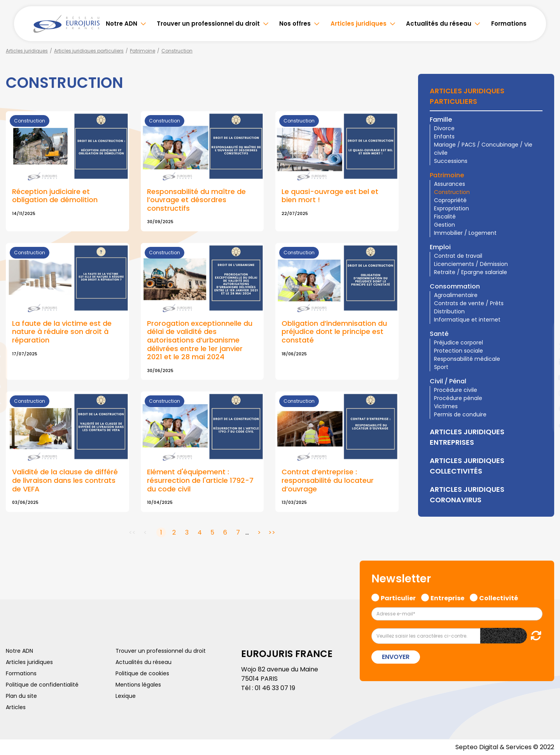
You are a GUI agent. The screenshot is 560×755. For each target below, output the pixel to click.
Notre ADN (122, 24)
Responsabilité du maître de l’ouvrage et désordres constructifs (196, 200)
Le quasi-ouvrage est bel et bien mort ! (330, 196)
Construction (177, 51)
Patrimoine (143, 51)
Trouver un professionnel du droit (208, 24)
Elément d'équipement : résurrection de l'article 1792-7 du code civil (200, 480)
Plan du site (21, 696)
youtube (544, 377)
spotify (544, 409)
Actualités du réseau (439, 24)
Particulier (398, 597)
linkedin (544, 362)
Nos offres (295, 24)
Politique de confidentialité (42, 685)
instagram (544, 393)
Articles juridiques (359, 24)
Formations (509, 24)
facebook (544, 331)
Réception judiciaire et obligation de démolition (55, 196)
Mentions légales (138, 685)
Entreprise (447, 597)
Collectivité (499, 597)
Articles (16, 707)
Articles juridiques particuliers (89, 51)
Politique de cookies (142, 673)
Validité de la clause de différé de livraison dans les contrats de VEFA (65, 480)
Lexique (126, 696)
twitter (544, 346)
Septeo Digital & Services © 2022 (505, 747)
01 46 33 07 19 (275, 688)
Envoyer (396, 657)
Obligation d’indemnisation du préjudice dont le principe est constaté (334, 332)
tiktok (544, 424)
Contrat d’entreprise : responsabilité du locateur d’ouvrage (328, 480)
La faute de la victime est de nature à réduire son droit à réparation (62, 332)
